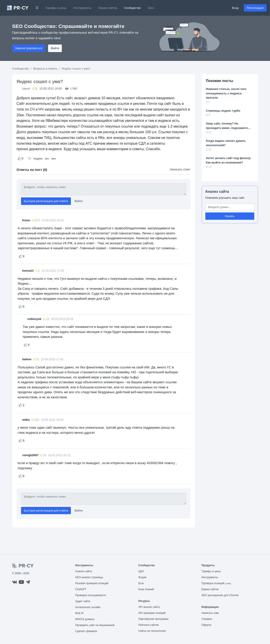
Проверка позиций (216, 583)
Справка (207, 619)
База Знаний (146, 589)
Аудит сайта (83, 601)
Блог (151, 8)
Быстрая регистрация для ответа (46, 201)
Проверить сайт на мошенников (95, 625)
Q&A (141, 571)
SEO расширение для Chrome (220, 595)
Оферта (206, 625)
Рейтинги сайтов (149, 625)
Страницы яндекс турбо (223, 111)
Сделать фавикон (86, 631)
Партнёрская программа (153, 619)
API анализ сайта (149, 607)
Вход (235, 8)
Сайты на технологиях (152, 631)
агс (47, 159)
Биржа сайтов (108, 8)
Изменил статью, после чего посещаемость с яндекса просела (226, 93)
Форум (142, 577)
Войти (55, 48)
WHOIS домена (85, 619)
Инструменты (83, 8)
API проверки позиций (152, 613)
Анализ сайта (217, 192)
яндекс (38, 159)
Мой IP (80, 613)
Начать (230, 216)
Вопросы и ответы (45, 69)
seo (53, 159)
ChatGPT (81, 589)
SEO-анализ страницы (89, 577)
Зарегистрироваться (29, 48)
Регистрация (255, 8)
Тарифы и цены (56, 8)
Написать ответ (180, 169)
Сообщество (132, 8)
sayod (26, 89)
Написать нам (210, 613)
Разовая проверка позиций (92, 583)
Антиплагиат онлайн (88, 607)
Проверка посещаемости (91, 595)
